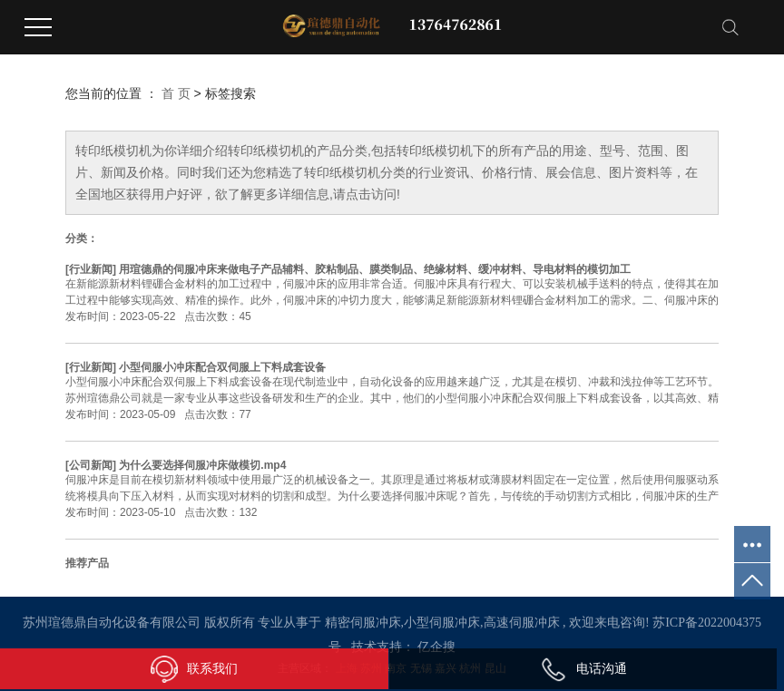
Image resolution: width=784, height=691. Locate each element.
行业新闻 (91, 269)
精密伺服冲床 (363, 623)
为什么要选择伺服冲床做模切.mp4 (202, 465)
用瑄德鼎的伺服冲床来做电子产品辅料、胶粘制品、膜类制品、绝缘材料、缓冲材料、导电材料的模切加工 (375, 269)
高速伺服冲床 (522, 623)
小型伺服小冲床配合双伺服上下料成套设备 (222, 367)
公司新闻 (91, 465)
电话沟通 (583, 668)
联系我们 (194, 669)
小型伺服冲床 (442, 623)
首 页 (176, 93)
